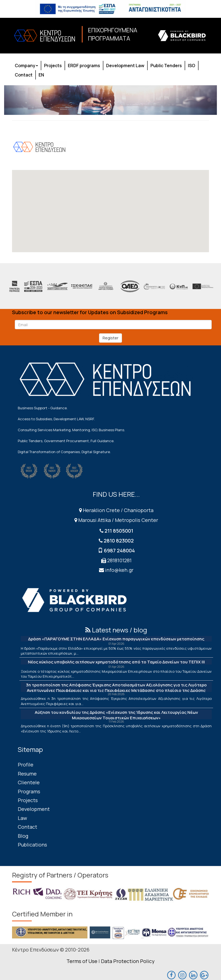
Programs (29, 791)
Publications (32, 845)
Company (26, 66)
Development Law (125, 66)
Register (111, 338)
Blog (23, 836)
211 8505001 (119, 531)
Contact (24, 75)
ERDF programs (84, 66)
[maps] (182, 975)
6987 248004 (119, 550)
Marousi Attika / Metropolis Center (116, 520)
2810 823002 (119, 541)
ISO (192, 66)
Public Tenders (166, 66)
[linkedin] (193, 975)
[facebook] (171, 975)
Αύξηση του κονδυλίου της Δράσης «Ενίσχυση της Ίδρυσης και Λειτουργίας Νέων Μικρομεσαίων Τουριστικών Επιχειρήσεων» (116, 715)
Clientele (29, 782)
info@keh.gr (119, 570)
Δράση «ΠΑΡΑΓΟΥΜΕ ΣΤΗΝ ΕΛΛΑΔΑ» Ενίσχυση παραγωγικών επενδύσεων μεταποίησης (116, 639)
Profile (26, 765)
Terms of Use (82, 961)
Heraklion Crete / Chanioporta (116, 510)
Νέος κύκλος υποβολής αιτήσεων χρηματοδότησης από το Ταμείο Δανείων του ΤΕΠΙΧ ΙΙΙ (116, 662)
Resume (27, 774)
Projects (53, 66)
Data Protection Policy (128, 961)
